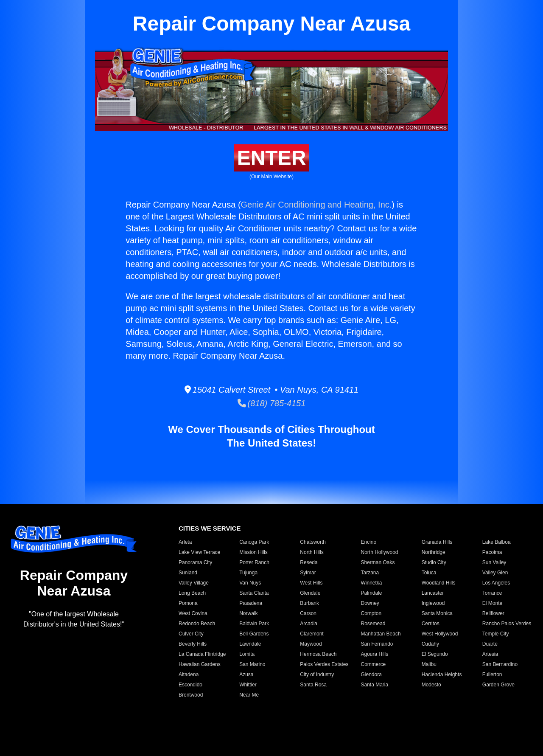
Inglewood (433, 603)
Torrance (492, 593)
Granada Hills (437, 542)
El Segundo (435, 654)
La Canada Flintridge (202, 654)
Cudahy (430, 644)
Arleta (185, 542)
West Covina (193, 613)
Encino (368, 542)
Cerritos (431, 624)
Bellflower (493, 613)
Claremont (312, 634)
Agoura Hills (374, 654)
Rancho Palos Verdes (507, 624)
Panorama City (195, 562)
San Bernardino (500, 664)
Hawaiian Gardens (200, 664)
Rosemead (373, 624)
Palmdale (371, 593)
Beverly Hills (193, 644)
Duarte (490, 644)
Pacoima (492, 552)
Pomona (188, 603)
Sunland (188, 573)
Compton (371, 613)
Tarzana (370, 573)
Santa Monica (437, 613)
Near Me (249, 695)
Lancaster (433, 593)
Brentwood (191, 695)
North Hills (312, 552)
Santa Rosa (313, 685)
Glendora (371, 674)
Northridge (434, 552)
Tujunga (248, 573)
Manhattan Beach (381, 634)
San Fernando (377, 644)
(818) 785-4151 (272, 403)
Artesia (490, 654)
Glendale (310, 593)
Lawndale (250, 644)
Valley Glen (495, 573)
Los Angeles (496, 583)
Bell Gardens (254, 634)
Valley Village (194, 583)
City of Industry (317, 674)
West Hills (311, 583)
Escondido (190, 685)
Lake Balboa (497, 542)
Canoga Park (254, 542)
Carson (308, 613)
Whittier (248, 685)
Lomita (247, 654)
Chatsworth (313, 542)
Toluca (429, 573)
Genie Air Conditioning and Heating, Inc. (316, 205)
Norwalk (248, 613)
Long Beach (192, 593)
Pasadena (251, 603)
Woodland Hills (439, 583)
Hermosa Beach (318, 654)
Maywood (311, 644)
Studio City (434, 562)
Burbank (309, 603)
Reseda (309, 562)
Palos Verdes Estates (324, 664)
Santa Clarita (254, 593)
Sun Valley (494, 562)
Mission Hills (253, 552)
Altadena (189, 674)
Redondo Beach (197, 624)
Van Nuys (250, 583)
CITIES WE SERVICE (210, 528)
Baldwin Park (254, 624)
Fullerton (492, 674)
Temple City (496, 634)
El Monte (492, 603)
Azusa (246, 674)
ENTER (272, 158)
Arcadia (309, 624)
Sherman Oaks (378, 562)
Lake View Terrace (199, 552)
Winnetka (371, 583)
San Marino (252, 664)
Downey (370, 603)
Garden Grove (498, 685)
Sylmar (308, 573)
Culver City (191, 634)
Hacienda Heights (442, 674)
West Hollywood (440, 634)
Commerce (373, 664)
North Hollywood (379, 552)
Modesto (431, 685)
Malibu (429, 664)
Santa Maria (374, 685)
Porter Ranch (254, 562)
